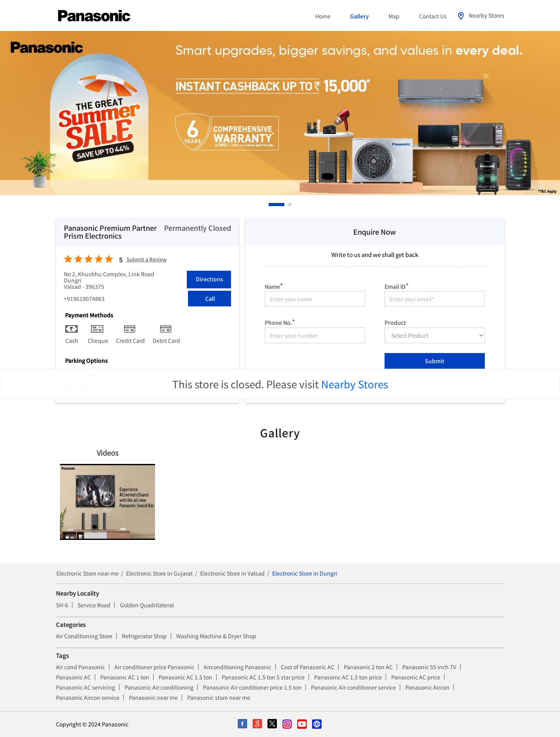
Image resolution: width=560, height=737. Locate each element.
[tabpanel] (280, 113)
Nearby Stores (355, 384)
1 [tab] (271, 205)
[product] (435, 335)
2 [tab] (290, 205)
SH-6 (62, 605)
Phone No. (280, 321)
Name (274, 285)
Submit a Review (147, 260)
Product (395, 322)
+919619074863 (84, 299)
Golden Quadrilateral (147, 605)
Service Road (94, 605)
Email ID (397, 285)
